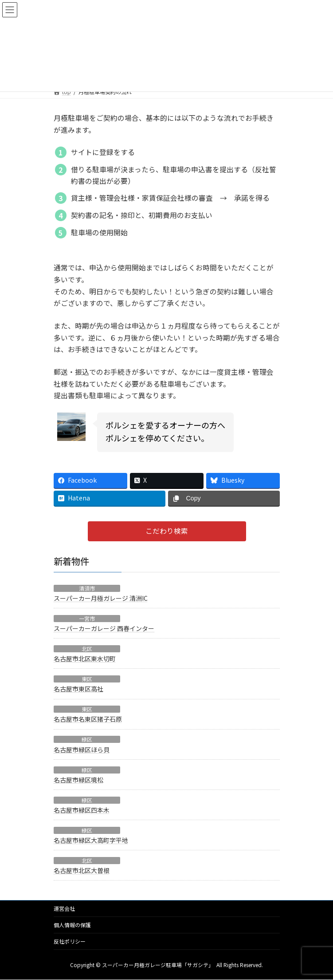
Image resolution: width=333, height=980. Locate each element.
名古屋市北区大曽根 (82, 870)
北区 (87, 649)
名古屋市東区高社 (78, 689)
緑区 (87, 739)
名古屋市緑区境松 (78, 779)
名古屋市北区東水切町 (85, 659)
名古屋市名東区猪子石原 (88, 719)
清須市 (87, 588)
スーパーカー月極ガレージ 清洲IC (101, 598)
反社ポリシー (70, 941)
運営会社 (64, 908)
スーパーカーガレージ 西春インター (104, 628)
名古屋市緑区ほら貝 (82, 749)
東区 (87, 679)
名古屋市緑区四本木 (82, 810)
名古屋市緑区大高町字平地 (91, 840)
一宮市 (87, 619)
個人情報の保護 (72, 925)
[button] (166, 531)
